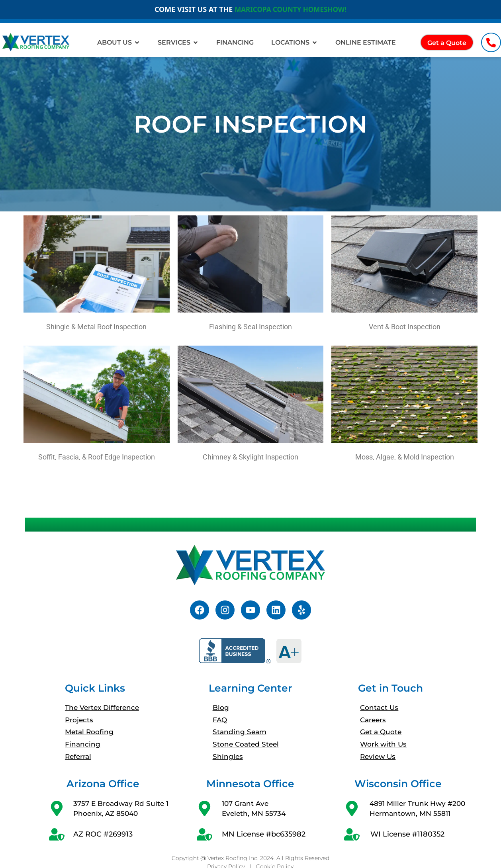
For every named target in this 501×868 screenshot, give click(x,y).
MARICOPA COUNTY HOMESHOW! (290, 9)
